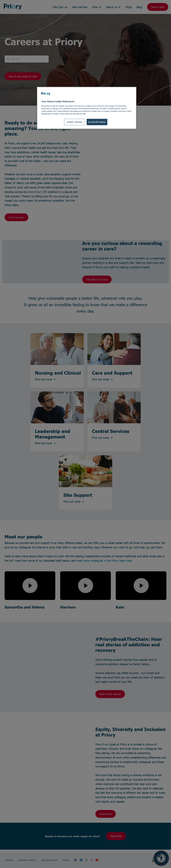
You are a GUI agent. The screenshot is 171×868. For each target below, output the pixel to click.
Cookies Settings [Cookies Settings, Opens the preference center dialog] (74, 122)
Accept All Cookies (97, 122)
